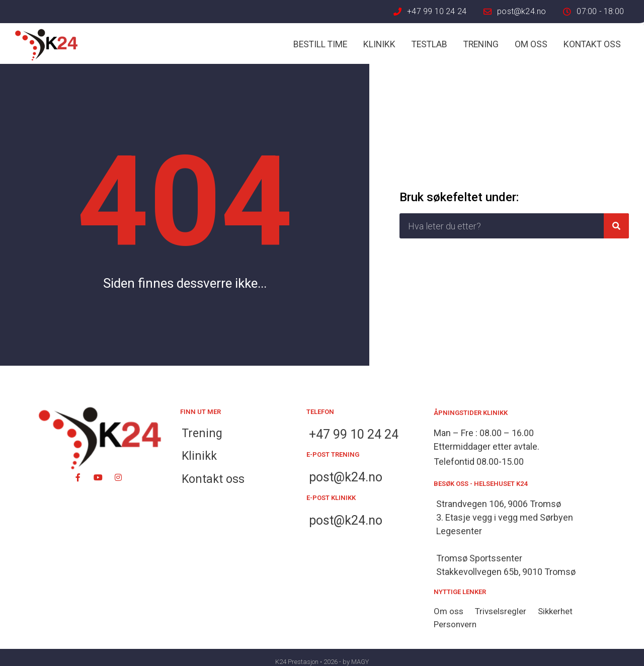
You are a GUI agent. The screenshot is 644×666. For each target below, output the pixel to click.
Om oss (531, 44)
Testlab (429, 44)
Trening (481, 44)
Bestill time (320, 44)
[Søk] (616, 226)
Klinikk (379, 44)
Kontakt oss (592, 44)
